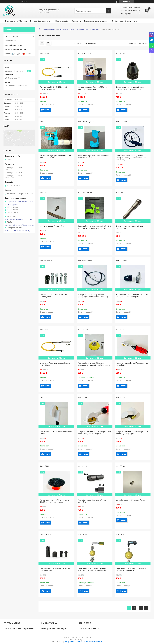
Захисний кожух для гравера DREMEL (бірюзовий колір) (94, 156)
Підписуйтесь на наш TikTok (91, 628)
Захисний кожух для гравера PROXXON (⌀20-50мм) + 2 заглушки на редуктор (94, 227)
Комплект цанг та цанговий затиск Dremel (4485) (54, 295)
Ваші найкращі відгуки (13, 45)
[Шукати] (108, 11)
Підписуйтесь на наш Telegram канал (19, 628)
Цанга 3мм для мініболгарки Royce (130, 500)
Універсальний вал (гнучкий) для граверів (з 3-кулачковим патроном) (93, 295)
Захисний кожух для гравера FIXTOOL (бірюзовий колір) (56, 156)
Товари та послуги (49, 29)
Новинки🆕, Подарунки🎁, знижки (18, 54)
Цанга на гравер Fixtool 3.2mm (52, 226)
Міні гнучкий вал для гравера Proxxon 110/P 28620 (55, 364)
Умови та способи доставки (16, 49)
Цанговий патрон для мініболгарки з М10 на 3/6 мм (55, 569)
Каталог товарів (11, 36)
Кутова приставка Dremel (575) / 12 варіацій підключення (93, 88)
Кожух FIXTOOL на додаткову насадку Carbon (56, 432)
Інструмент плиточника (95, 21)
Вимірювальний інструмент (124, 21)
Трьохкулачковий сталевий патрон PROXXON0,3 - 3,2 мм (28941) (130, 88)
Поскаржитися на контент (73, 642)
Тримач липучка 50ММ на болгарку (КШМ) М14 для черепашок (54, 501)
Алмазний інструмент (67, 29)
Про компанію (62, 21)
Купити (47, 110)
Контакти (76, 21)
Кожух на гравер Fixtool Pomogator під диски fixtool (132, 364)
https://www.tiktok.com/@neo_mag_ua (19, 225)
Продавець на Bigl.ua (77, 640)
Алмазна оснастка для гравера (89, 29)
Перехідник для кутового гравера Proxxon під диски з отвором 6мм (92, 569)
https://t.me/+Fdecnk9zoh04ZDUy (20, 202)
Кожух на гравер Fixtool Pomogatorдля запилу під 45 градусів (132, 432)
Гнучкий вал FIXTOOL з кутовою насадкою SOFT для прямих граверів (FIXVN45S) (131, 158)
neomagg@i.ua (13, 204)
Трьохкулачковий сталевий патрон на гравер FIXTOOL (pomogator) (132, 295)
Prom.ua (89, 638)
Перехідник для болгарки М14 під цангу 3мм (92, 501)
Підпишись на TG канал (16, 21)
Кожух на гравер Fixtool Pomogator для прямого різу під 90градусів (94, 432)
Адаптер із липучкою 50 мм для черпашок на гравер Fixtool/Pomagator (94, 364)
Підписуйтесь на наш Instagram (55, 628)
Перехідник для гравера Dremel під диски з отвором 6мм (131, 569)
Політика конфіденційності (93, 642)
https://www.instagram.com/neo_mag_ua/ (19, 219)
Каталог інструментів (40, 21)
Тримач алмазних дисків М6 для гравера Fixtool (129, 227)
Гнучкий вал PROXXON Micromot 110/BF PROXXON (53, 88)
